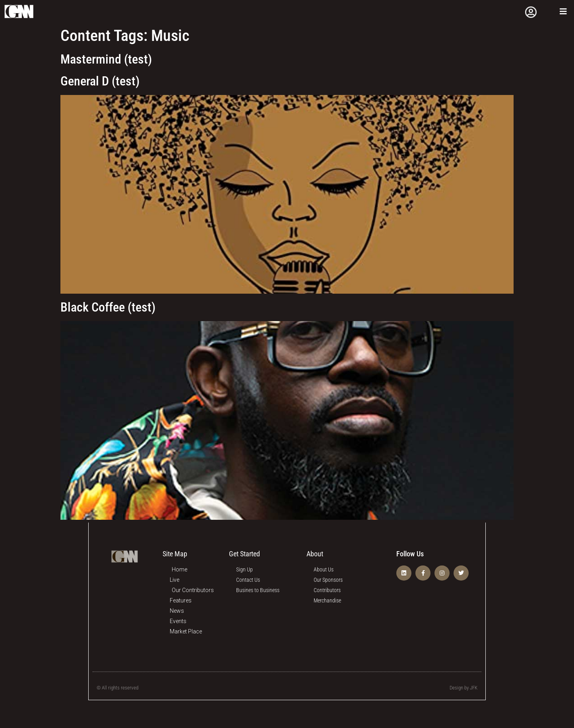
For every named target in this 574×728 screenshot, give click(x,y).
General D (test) (100, 81)
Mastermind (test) (106, 59)
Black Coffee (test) (108, 307)
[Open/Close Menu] (563, 12)
